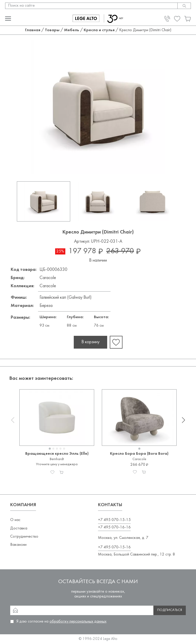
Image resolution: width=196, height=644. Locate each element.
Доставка (19, 528)
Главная (33, 30)
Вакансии (18, 545)
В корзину (90, 342)
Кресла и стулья (99, 30)
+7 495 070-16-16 (114, 527)
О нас (15, 520)
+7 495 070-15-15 (114, 520)
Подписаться (170, 610)
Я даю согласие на (61, 621)
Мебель (72, 30)
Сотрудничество (24, 537)
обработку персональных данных (78, 621)
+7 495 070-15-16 (114, 547)
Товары (52, 30)
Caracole (48, 278)
